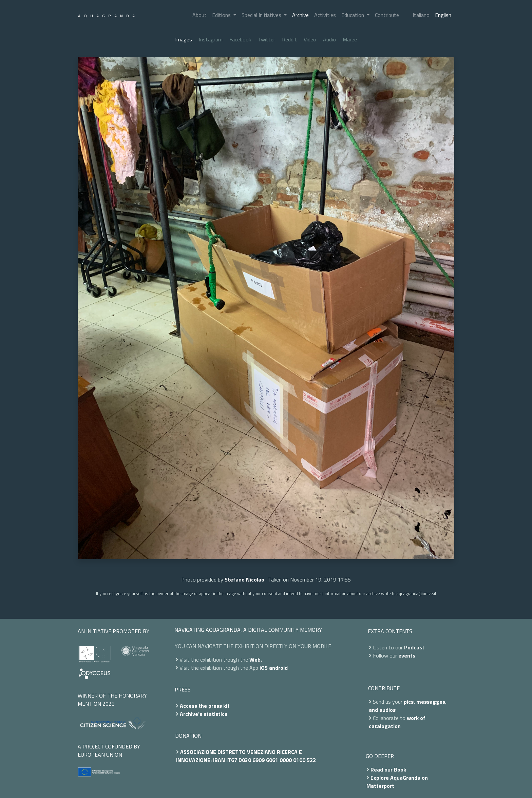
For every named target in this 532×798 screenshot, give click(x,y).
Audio (329, 39)
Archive (300, 15)
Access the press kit (205, 706)
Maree (350, 39)
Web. (256, 660)
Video (310, 39)
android (278, 668)
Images (184, 39)
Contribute (387, 15)
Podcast (414, 647)
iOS (264, 668)
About (199, 15)
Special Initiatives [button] (262, 15)
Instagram (211, 39)
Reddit (289, 39)
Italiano (421, 15)
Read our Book (388, 769)
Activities (325, 15)
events (407, 655)
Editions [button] (222, 15)
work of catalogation (397, 722)
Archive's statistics (204, 714)
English (443, 15)
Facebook (240, 39)
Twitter (267, 39)
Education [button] (353, 15)
